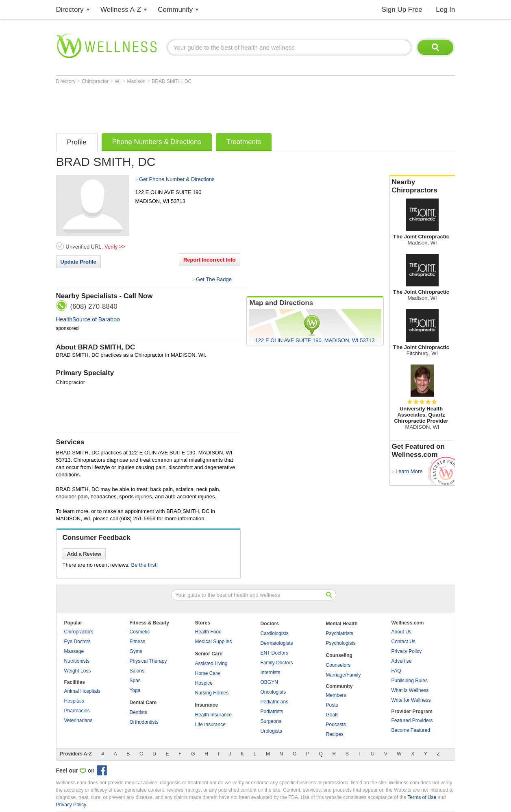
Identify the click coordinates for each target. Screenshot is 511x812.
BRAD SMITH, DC (172, 81)
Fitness (138, 642)
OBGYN (269, 682)
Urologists (271, 731)
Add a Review (84, 554)
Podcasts (336, 725)
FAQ (396, 671)
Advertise (402, 661)
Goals (332, 715)
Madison (137, 81)
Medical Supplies (214, 642)
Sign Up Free (402, 10)
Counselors (338, 665)
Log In (445, 10)
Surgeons (271, 721)
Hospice (204, 683)
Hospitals (74, 701)
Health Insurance (214, 715)
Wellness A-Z (121, 10)
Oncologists (273, 692)
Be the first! (145, 565)
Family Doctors (277, 663)
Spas (135, 681)
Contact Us (403, 642)
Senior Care (209, 654)
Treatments (244, 142)
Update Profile (78, 262)
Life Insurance (210, 725)
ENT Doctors (274, 653)
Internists (271, 672)
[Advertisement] (204, 107)
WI (118, 81)
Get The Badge (214, 279)
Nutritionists (77, 661)
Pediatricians (275, 702)
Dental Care (143, 703)
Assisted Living (211, 664)
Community (175, 10)
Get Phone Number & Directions (177, 179)
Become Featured (411, 730)
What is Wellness (410, 690)
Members (336, 695)
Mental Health (342, 624)
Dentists (138, 712)
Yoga (135, 690)
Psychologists (341, 643)
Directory (70, 10)
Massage (74, 651)
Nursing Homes (212, 693)
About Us (401, 632)
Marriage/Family (344, 675)
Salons (137, 671)
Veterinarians (78, 720)
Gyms (136, 651)
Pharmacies (77, 711)
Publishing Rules (410, 681)
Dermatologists (277, 643)
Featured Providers (412, 720)
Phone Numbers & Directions (157, 142)
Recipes (335, 734)
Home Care (208, 673)
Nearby (422, 186)
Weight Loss (78, 671)
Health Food (208, 632)
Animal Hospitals (82, 691)
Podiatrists (272, 712)
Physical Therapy (148, 661)
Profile (77, 142)
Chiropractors (79, 632)
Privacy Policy (407, 651)
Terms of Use (422, 797)
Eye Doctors (77, 642)
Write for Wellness (411, 700)
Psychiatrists (340, 633)
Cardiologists (275, 633)
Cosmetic (140, 632)
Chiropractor (96, 81)
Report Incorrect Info (210, 260)
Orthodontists (144, 722)
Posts (332, 705)
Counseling (339, 655)
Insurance (207, 705)
